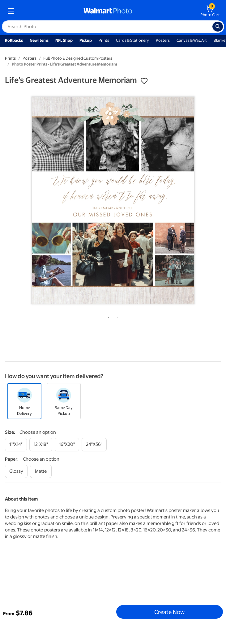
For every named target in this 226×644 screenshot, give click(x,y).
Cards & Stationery (132, 40)
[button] (144, 81)
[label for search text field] (107, 27)
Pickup (86, 40)
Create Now (169, 612)
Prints (104, 40)
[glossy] (16, 471)
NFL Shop (64, 40)
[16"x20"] (67, 444)
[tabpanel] (113, 200)
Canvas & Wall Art (192, 40)
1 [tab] (107, 316)
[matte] (41, 471)
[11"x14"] (16, 444)
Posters (163, 40)
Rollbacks (14, 40)
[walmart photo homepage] (108, 11)
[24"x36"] (94, 444)
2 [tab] (117, 316)
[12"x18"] (41, 444)
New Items (39, 40)
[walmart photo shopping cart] (210, 11)
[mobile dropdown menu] (11, 11)
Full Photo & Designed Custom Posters (78, 58)
